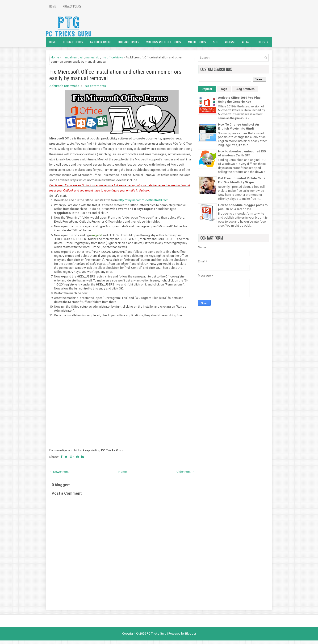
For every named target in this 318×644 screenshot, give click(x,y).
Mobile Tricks (197, 42)
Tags (224, 89)
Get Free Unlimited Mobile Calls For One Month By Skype (242, 180)
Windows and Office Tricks (164, 42)
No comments (95, 86)
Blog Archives (245, 89)
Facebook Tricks (101, 42)
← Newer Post (59, 472)
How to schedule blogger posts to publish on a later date (243, 207)
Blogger (191, 634)
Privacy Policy (72, 6)
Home (52, 6)
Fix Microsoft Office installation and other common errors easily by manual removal (115, 75)
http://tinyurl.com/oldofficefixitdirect (143, 200)
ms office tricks (112, 57)
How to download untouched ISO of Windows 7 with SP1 (242, 153)
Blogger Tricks (73, 42)
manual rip (92, 57)
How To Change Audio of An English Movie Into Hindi (238, 126)
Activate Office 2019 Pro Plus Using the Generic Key (239, 100)
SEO (215, 42)
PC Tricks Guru (157, 634)
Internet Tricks (129, 42)
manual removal (73, 57)
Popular (207, 89)
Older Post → (185, 472)
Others (264, 41)
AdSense (230, 42)
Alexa (245, 42)
